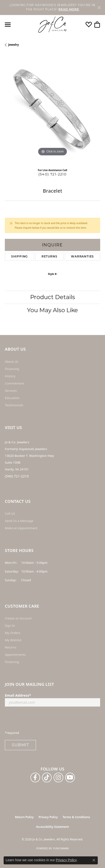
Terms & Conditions (76, 817)
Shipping (19, 257)
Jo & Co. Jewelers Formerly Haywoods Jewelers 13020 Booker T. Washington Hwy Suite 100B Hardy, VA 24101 (29, 456)
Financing (12, 369)
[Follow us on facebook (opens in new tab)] (35, 777)
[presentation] (42, 720)
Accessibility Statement (52, 827)
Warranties (82, 257)
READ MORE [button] (69, 10)
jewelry (14, 45)
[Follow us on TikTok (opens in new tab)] (47, 777)
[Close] (99, 7)
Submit (20, 745)
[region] (52, 109)
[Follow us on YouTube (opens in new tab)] (70, 777)
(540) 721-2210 (52, 174)
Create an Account (18, 618)
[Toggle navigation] (8, 25)
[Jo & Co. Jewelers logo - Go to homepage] (53, 25)
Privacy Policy (48, 817)
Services (11, 391)
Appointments (15, 655)
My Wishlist (13, 640)
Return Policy (24, 817)
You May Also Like (52, 310)
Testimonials (14, 405)
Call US (10, 513)
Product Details (53, 297)
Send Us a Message (19, 521)
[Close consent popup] (94, 860)
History (10, 376)
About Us (12, 362)
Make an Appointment (21, 528)
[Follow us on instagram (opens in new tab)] (58, 777)
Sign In (10, 626)
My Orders (13, 633)
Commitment (14, 383)
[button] (89, 25)
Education (12, 398)
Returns (49, 257)
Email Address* (18, 695)
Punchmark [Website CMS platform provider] (61, 848)
